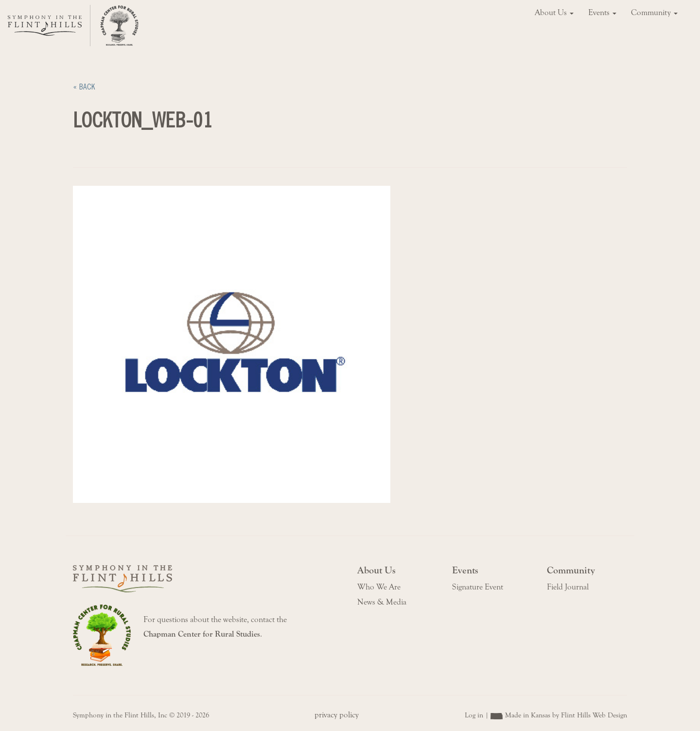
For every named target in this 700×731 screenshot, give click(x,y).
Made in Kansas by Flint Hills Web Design (566, 715)
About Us (554, 13)
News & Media (382, 602)
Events (602, 13)
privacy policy (337, 715)
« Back (84, 87)
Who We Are (379, 587)
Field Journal (568, 587)
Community (654, 13)
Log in (474, 715)
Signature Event (478, 587)
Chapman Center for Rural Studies (202, 634)
